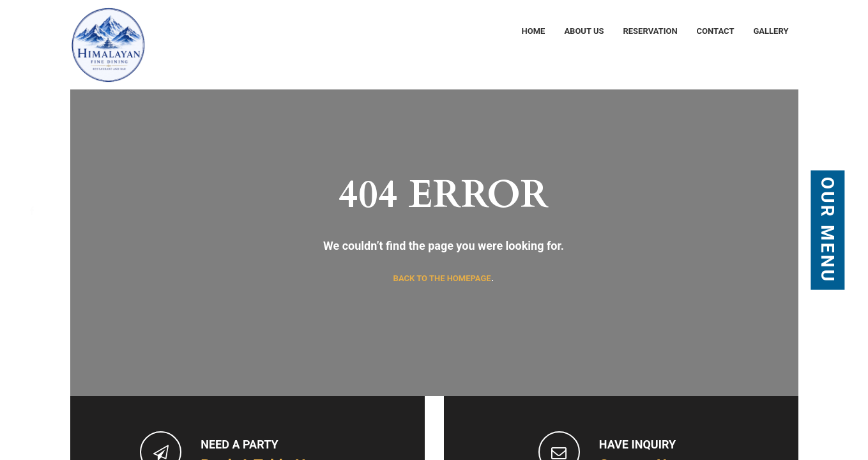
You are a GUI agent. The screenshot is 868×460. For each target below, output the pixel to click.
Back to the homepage (442, 278)
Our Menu (828, 230)
